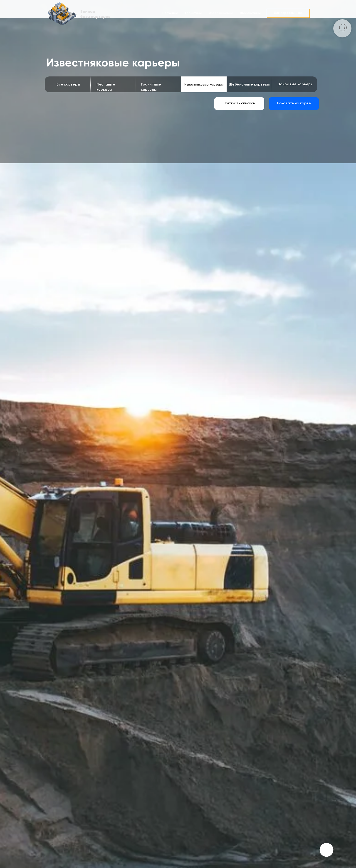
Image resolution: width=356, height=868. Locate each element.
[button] (288, 13)
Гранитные (194, 13)
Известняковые (221, 13)
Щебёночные (251, 13)
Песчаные (170, 13)
